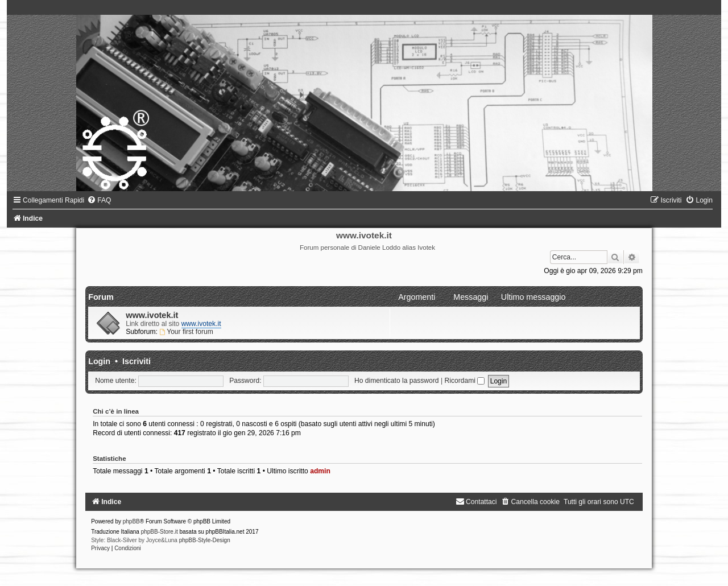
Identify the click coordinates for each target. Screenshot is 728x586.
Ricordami (464, 381)
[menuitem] (99, 200)
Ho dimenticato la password (397, 381)
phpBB (131, 521)
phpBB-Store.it (160, 532)
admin (320, 471)
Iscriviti (136, 361)
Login (99, 361)
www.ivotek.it (152, 315)
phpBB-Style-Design (205, 540)
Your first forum (186, 332)
